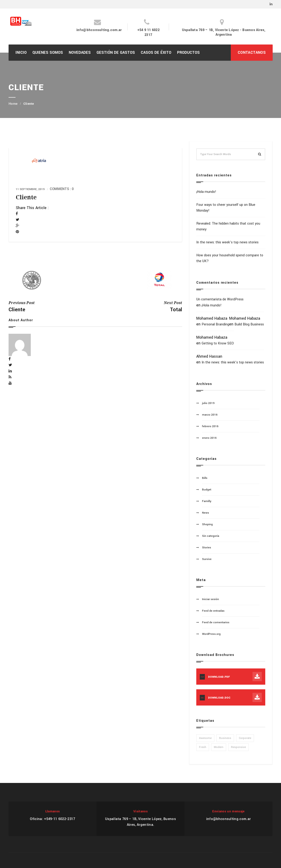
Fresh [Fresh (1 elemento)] (203, 747)
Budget (207, 490)
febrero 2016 (210, 426)
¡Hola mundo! (206, 192)
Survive (207, 559)
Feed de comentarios (216, 622)
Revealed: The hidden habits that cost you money (228, 226)
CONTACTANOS (252, 52)
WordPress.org (211, 634)
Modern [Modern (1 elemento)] (219, 747)
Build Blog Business (249, 324)
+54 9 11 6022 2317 (148, 32)
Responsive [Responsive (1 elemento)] (238, 747)
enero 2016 (209, 438)
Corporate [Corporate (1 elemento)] (245, 738)
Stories (207, 548)
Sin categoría (211, 536)
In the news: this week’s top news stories (227, 242)
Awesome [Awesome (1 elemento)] (205, 738)
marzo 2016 (210, 415)
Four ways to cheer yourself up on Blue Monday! (226, 208)
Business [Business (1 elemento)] (225, 738)
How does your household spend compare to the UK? (230, 258)
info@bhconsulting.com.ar (99, 30)
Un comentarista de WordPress (220, 299)
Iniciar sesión (211, 599)
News (206, 513)
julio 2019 (208, 403)
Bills (205, 478)
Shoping (207, 524)
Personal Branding (215, 324)
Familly (207, 501)
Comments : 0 (62, 189)
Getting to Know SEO (218, 343)
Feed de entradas (213, 611)
